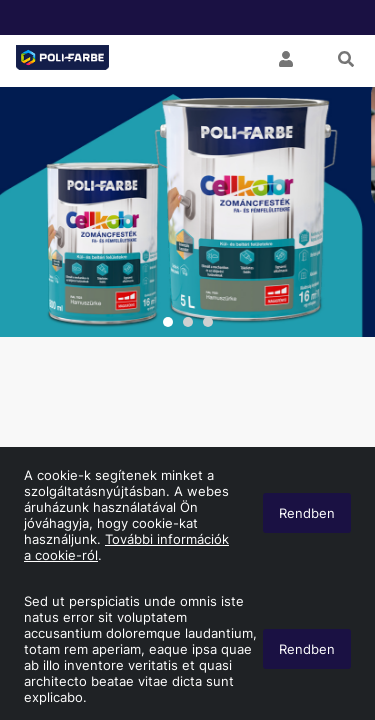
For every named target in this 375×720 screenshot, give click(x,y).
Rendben (307, 649)
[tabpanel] (187, 212)
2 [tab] (188, 322)
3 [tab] (208, 322)
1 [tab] (168, 322)
